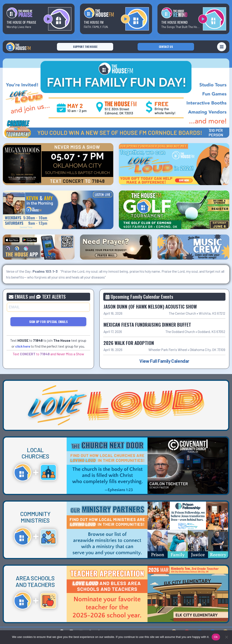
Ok (216, 637)
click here (23, 346)
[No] (226, 637)
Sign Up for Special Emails (48, 322)
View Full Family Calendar (164, 361)
